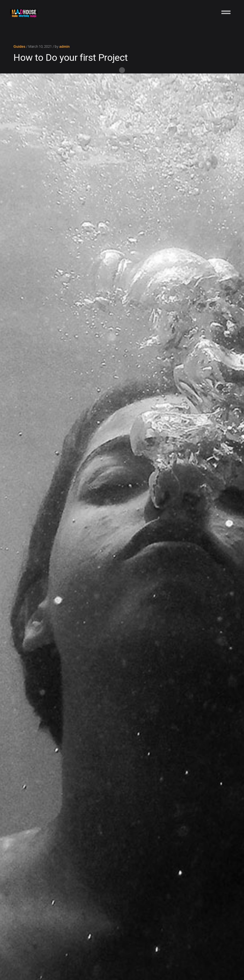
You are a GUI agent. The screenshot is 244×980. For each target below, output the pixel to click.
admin (64, 47)
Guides (19, 47)
